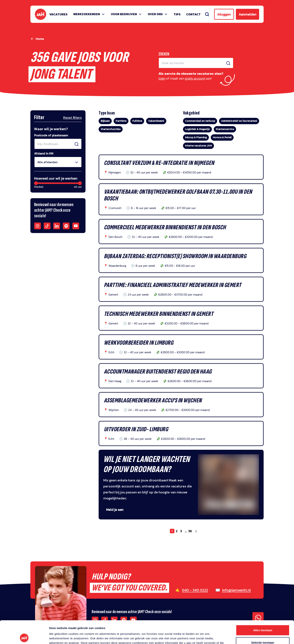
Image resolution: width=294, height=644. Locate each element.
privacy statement (175, 624)
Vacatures (58, 14)
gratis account (195, 78)
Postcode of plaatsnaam (51, 135)
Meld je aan (115, 510)
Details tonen (203, 637)
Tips (177, 14)
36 (190, 531)
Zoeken (164, 54)
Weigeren (263, 632)
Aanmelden (247, 14)
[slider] (36, 183)
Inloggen (224, 14)
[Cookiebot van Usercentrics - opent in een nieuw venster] (24, 637)
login (162, 78)
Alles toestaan (263, 607)
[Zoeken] (207, 14)
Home (40, 39)
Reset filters (72, 118)
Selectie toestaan (263, 620)
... (186, 531)
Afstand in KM (44, 153)
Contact (193, 14)
